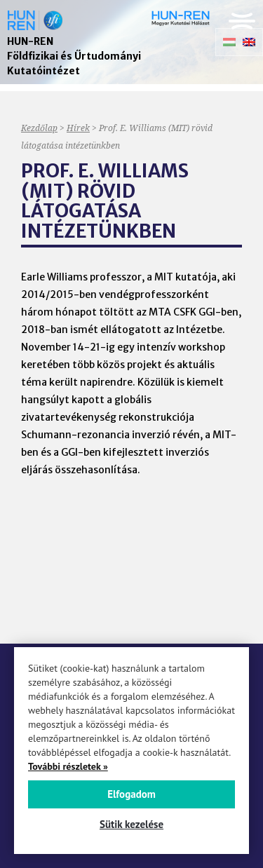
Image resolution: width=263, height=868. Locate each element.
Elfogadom (131, 794)
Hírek (78, 128)
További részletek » (68, 766)
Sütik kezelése (131, 824)
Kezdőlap (39, 128)
